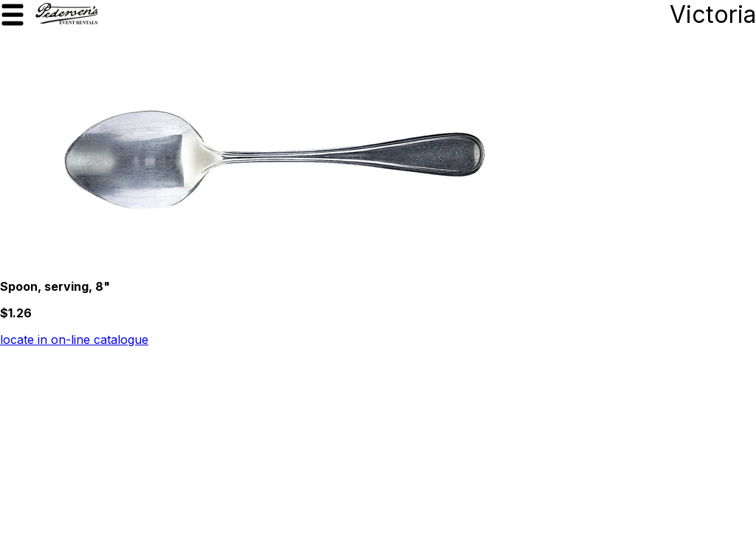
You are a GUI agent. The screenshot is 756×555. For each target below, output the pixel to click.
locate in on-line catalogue (74, 339)
